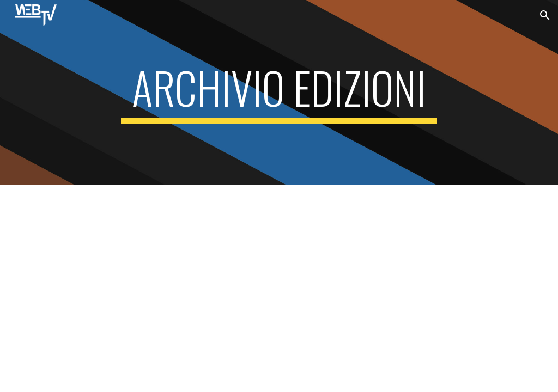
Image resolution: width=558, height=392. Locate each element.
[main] (279, 93)
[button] (545, 15)
